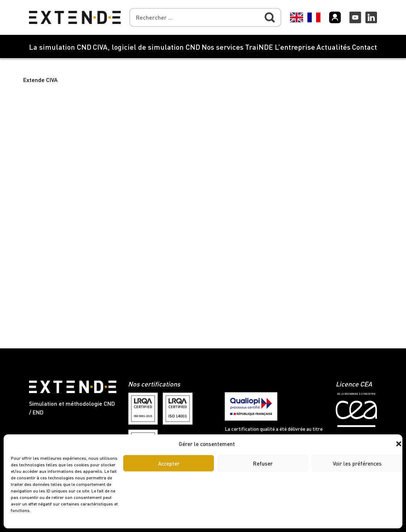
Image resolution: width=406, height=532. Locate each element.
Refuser (263, 463)
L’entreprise (295, 47)
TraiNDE (259, 47)
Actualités (333, 47)
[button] (399, 444)
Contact (364, 47)
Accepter (169, 463)
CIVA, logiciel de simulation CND (146, 47)
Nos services (223, 47)
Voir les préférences (357, 463)
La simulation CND (60, 47)
